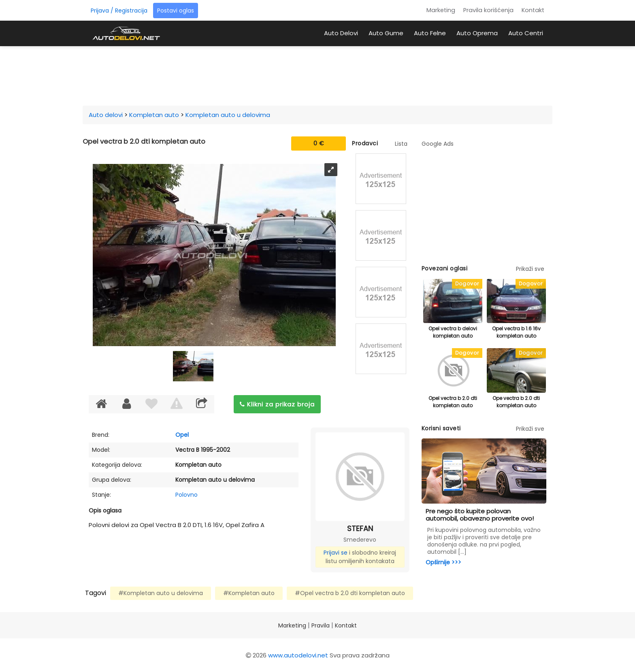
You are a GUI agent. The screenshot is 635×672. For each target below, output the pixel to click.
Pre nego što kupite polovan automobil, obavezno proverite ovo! (480, 515)
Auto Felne (430, 33)
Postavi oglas (176, 11)
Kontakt (533, 10)
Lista (401, 144)
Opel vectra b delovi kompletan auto (453, 332)
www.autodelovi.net (298, 655)
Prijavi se (336, 553)
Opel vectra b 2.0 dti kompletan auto (453, 402)
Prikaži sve (530, 269)
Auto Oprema (477, 33)
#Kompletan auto (249, 593)
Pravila (321, 625)
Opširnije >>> (443, 562)
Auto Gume (386, 33)
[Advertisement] (317, 74)
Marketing (441, 10)
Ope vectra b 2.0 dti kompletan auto (516, 402)
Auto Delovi (341, 33)
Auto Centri (526, 33)
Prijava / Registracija (119, 11)
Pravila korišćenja (488, 10)
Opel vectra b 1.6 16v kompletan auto (516, 332)
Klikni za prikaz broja (277, 404)
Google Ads (438, 144)
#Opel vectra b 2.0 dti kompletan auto (350, 593)
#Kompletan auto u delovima (161, 593)
